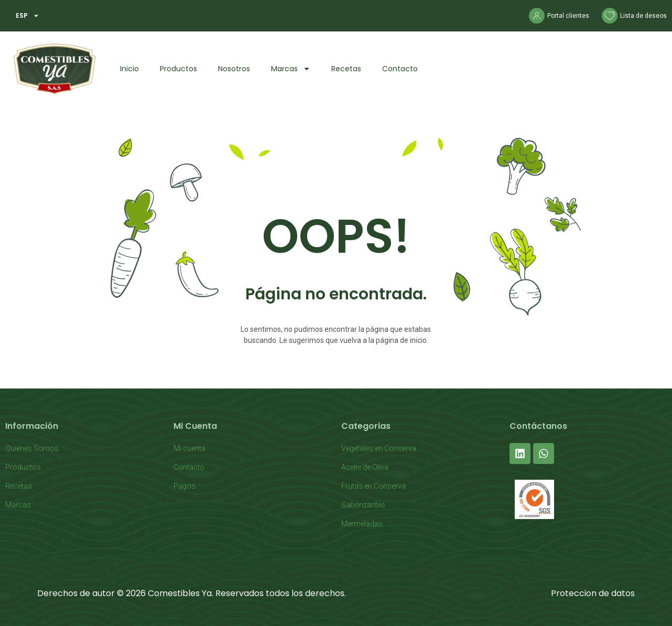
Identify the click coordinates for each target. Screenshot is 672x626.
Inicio (129, 69)
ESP (28, 16)
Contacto (400, 69)
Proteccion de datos (593, 593)
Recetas (346, 69)
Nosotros (234, 69)
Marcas (291, 69)
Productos (178, 69)
